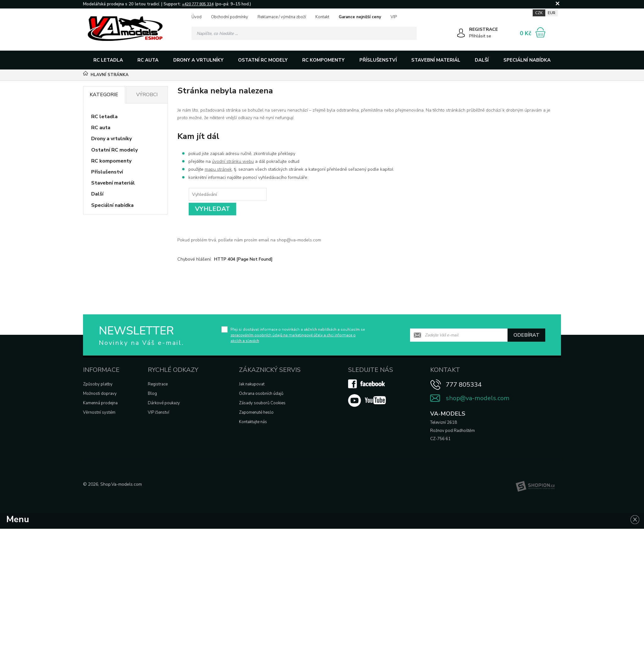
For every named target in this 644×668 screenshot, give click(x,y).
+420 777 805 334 (198, 4)
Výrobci (147, 95)
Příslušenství (378, 60)
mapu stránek (218, 169)
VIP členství (158, 412)
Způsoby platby (98, 384)
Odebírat (527, 335)
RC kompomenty (323, 60)
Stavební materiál (436, 60)
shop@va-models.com (478, 398)
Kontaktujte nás (253, 422)
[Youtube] (367, 406)
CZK (539, 13)
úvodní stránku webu (233, 161)
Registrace (158, 384)
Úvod (197, 17)
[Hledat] (410, 33)
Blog (152, 394)
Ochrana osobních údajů (261, 394)
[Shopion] (535, 486)
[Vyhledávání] (304, 33)
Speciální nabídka (527, 60)
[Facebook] (367, 387)
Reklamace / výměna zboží (282, 17)
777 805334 (464, 385)
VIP (394, 17)
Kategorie (104, 95)
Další (482, 60)
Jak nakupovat (252, 384)
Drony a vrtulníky (198, 60)
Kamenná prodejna (100, 403)
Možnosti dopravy (100, 394)
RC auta (148, 60)
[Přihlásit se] (461, 34)
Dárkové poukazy (164, 403)
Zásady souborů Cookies (262, 403)
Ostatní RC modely (263, 60)
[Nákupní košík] (540, 32)
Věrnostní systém (99, 412)
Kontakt (322, 17)
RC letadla (108, 60)
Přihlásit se (480, 36)
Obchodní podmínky (230, 17)
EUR (552, 13)
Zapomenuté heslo (256, 412)
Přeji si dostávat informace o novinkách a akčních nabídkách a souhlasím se (298, 335)
